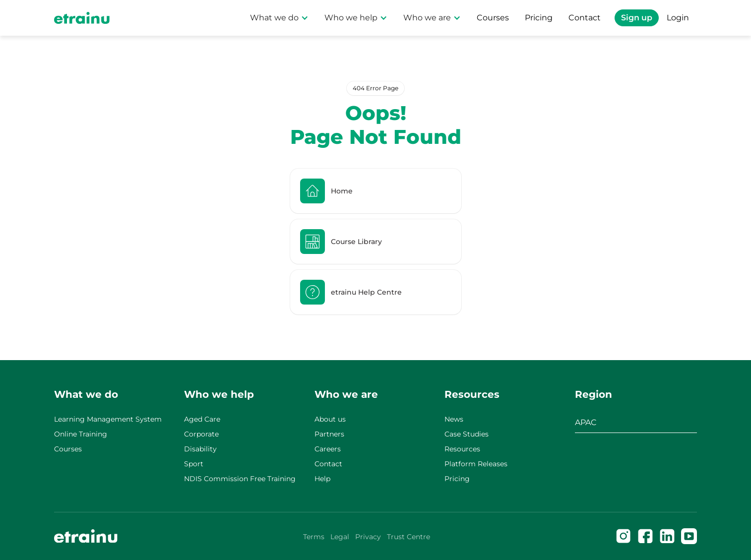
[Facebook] (645, 536)
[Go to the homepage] (86, 536)
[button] (279, 18)
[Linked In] (667, 536)
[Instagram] (624, 536)
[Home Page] (82, 18)
